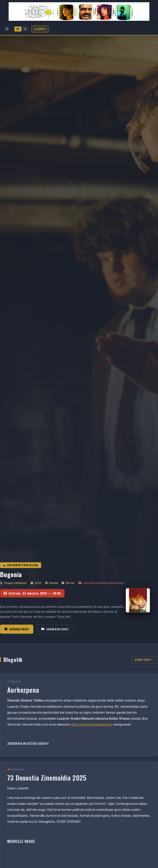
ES (25, 29)
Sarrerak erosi (55, 629)
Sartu (40, 29)
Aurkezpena (23, 690)
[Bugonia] (138, 600)
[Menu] (7, 29)
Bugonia (11, 574)
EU (18, 29)
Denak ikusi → (145, 660)
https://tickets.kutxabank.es (91, 724)
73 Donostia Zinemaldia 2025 (47, 778)
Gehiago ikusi (17, 629)
